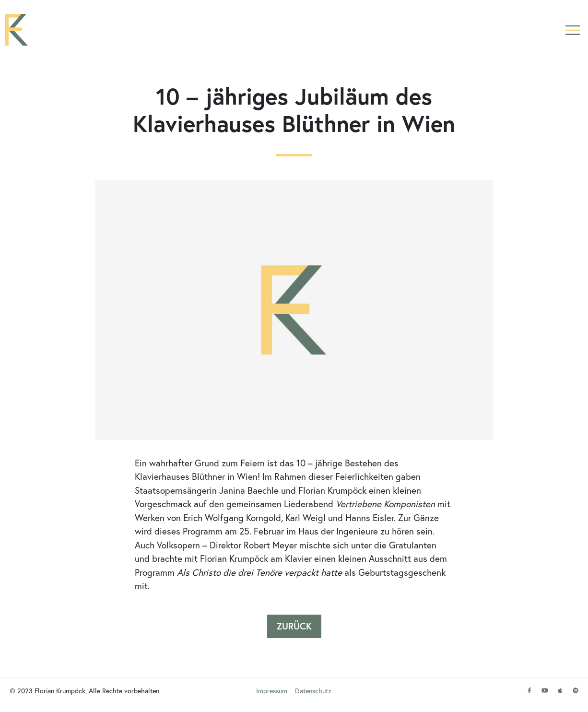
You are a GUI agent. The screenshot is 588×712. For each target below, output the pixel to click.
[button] (572, 30)
